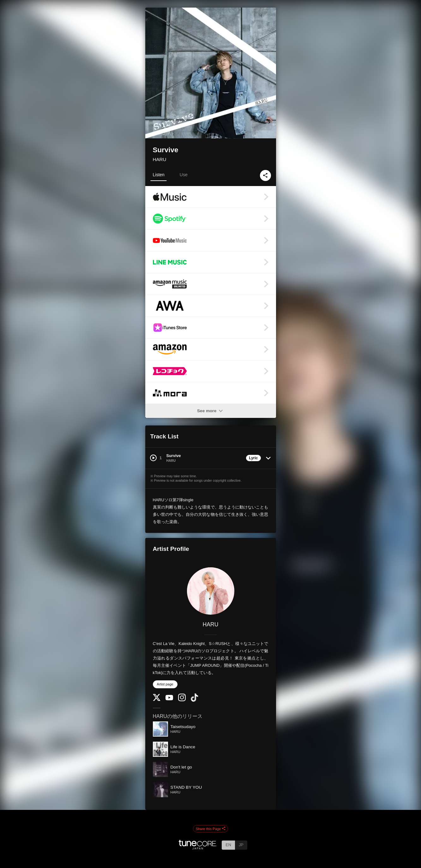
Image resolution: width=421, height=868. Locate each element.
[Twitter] (157, 699)
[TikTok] (195, 700)
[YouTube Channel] (169, 699)
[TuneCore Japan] (198, 848)
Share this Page (211, 829)
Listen (159, 175)
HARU (160, 159)
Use (184, 175)
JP (241, 845)
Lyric (253, 458)
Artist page (165, 684)
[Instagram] (182, 700)
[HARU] (211, 591)
